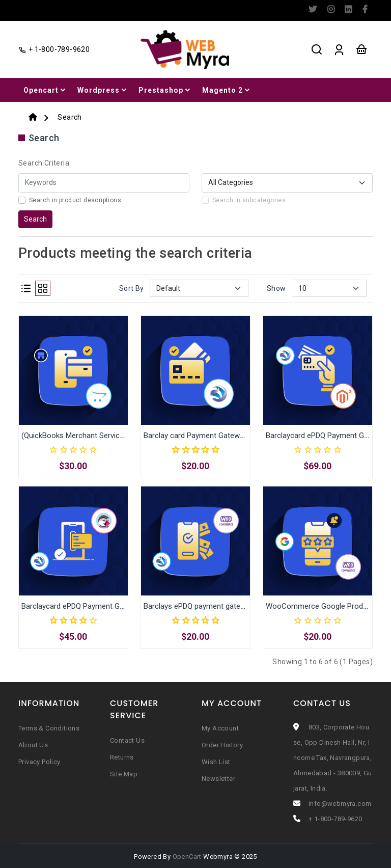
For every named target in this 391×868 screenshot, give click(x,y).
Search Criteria (44, 163)
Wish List (216, 762)
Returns (122, 757)
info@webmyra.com (340, 804)
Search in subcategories (249, 200)
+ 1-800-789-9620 (335, 819)
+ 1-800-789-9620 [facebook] (54, 49)
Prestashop (165, 90)
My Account (220, 728)
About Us (33, 745)
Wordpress (103, 90)
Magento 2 (227, 90)
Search (69, 117)
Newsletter (218, 779)
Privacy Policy (39, 762)
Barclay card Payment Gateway (195, 436)
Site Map (124, 774)
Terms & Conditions (49, 728)
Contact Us (127, 740)
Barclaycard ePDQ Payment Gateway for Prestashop (109, 606)
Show (276, 288)
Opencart (45, 90)
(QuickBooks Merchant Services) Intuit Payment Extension (118, 436)
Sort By (132, 288)
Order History (222, 745)
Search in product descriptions (75, 200)
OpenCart (187, 857)
